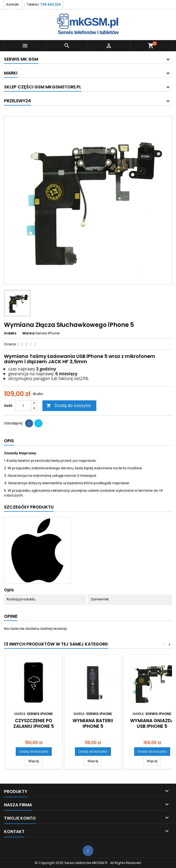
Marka (29, 333)
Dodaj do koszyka (69, 406)
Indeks (10, 333)
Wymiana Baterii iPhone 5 (93, 723)
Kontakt (13, 4)
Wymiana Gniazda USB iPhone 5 (152, 723)
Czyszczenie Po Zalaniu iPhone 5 (34, 723)
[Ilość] (23, 406)
